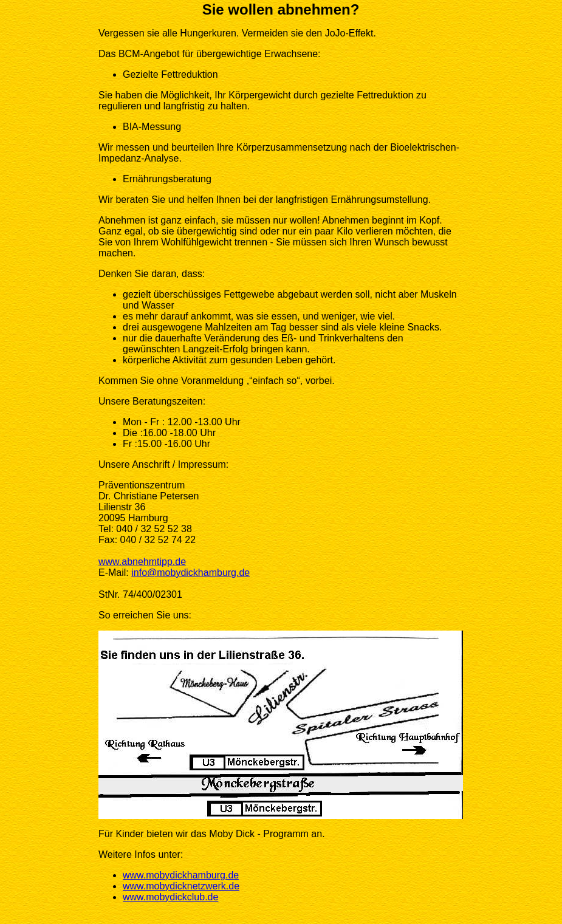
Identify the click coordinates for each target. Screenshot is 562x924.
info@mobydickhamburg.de (190, 573)
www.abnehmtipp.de (142, 562)
